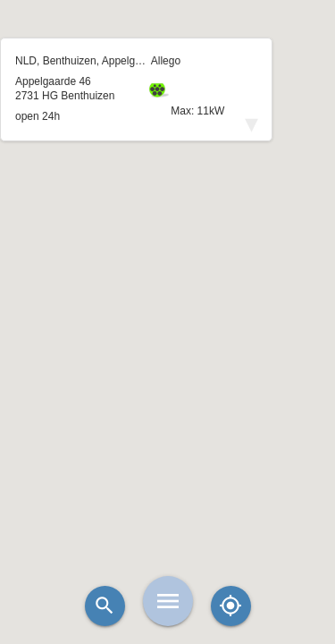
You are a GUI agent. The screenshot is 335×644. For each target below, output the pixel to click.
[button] (168, 277)
